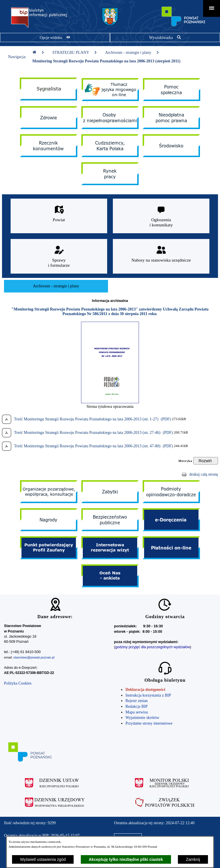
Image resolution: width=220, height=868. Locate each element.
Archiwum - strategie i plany (132, 53)
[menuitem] (56, 286)
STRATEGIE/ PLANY (75, 53)
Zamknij (193, 859)
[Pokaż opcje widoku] (55, 37)
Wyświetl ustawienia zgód (43, 859)
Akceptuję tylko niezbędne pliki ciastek (126, 859)
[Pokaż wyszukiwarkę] (165, 37)
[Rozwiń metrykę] (206, 461)
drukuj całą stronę (204, 474)
